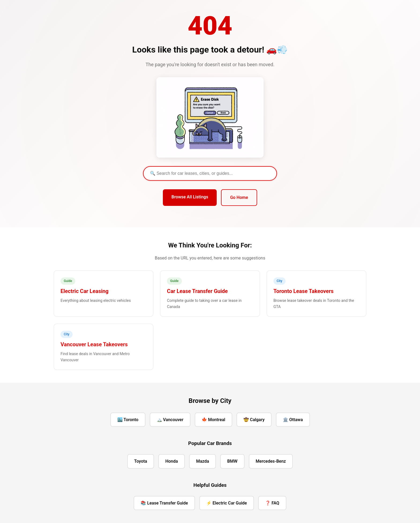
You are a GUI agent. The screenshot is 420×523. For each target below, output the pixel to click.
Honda (172, 461)
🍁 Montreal (213, 420)
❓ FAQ (272, 503)
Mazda (202, 461)
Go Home (239, 198)
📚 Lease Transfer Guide (164, 503)
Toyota (141, 461)
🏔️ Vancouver (170, 420)
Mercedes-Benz (271, 461)
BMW (232, 461)
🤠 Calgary (254, 420)
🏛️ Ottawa (293, 420)
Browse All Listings (190, 197)
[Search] (210, 173)
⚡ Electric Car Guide (227, 503)
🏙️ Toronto (128, 420)
